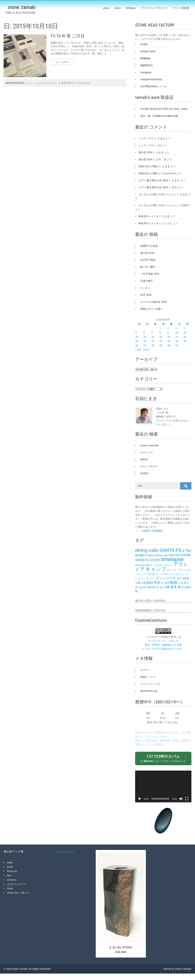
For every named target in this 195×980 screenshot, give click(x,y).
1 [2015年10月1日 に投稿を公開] (160, 328)
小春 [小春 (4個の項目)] (138, 583)
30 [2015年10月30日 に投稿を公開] (169, 345)
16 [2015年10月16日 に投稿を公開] (169, 337)
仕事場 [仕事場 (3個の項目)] (186, 578)
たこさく (145, 288)
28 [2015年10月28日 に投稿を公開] (153, 345)
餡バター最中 (148, 267)
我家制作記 (147, 65)
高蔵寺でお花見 (149, 246)
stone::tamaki (22, 7)
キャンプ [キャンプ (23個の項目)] (156, 569)
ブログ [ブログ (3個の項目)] (166, 574)
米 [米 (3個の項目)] (158, 587)
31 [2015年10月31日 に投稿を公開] (177, 345)
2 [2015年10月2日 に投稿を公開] (168, 328)
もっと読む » (63, 62)
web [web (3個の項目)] (148, 565)
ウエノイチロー (149, 466)
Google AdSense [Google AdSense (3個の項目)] (154, 555)
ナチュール (147, 452)
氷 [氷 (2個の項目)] (179, 583)
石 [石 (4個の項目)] (144, 587)
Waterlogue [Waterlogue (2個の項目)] (140, 565)
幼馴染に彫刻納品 (153, 531)
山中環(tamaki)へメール (154, 86)
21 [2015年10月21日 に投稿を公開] (153, 341)
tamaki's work (148, 51)
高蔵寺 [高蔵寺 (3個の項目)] (188, 587)
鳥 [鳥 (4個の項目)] (136, 591)
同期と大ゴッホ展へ (152, 309)
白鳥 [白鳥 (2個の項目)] (141, 587)
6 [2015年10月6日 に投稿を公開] (144, 333)
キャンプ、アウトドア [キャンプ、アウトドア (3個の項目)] (179, 570)
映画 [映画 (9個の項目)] (174, 582)
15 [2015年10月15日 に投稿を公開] (161, 337)
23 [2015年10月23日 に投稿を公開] (169, 341)
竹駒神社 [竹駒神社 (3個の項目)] (151, 587)
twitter (10, 863)
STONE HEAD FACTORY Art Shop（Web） (165, 109)
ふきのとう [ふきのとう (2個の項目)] (168, 565)
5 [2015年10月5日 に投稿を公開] (136, 333)
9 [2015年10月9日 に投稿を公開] (168, 333)
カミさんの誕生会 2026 (154, 302)
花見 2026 (146, 295)
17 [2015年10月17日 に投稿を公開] (177, 337)
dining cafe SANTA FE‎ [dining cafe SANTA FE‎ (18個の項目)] (158, 550)
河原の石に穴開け (149, 166)
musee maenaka (150, 445)
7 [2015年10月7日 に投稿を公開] (152, 333)
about (106, 8)
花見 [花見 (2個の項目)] (161, 587)
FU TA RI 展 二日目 (68, 36)
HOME (144, 44)
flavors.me (12, 871)
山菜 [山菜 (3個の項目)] (144, 583)
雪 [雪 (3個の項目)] (182, 587)
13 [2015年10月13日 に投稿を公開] (145, 337)
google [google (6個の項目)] (140, 555)
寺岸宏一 (145, 473)
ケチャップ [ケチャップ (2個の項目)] (140, 574)
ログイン (145, 670)
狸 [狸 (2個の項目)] (182, 583)
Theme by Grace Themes (177, 969)
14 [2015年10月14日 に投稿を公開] (153, 337)
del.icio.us (12, 880)
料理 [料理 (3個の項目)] (167, 583)
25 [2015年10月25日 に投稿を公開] (185, 341)
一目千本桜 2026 (150, 274)
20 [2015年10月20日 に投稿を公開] (145, 341)
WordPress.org (149, 691)
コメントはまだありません (43, 83)
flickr (9, 876)
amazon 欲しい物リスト (19, 893)
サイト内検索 (181, 8)
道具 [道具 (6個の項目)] (173, 587)
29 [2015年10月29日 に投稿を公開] (161, 345)
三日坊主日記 (82, 83)
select (118, 8)
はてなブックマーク (17, 884)
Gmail (10, 888)
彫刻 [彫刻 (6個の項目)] (150, 583)
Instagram (146, 72)
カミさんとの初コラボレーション (157, 194)
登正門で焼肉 (148, 260)
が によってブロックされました (163, 758)
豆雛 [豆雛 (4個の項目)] (167, 587)
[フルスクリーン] (187, 799)
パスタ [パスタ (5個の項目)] (150, 574)
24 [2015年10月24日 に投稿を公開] (177, 341)
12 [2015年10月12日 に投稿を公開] (137, 337)
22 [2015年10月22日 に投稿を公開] (161, 341)
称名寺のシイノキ (149, 216)
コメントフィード (150, 684)
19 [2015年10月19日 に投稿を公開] (137, 341)
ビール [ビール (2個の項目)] (158, 574)
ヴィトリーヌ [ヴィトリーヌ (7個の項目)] (166, 578)
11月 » (147, 350)
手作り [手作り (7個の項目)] (159, 583)
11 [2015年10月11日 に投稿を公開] (185, 333)
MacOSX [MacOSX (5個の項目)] (175, 555)
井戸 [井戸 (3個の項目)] (179, 578)
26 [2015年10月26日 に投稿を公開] (137, 345)
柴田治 (144, 459)
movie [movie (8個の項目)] (186, 555)
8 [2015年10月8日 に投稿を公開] (160, 333)
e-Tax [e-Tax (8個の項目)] (187, 551)
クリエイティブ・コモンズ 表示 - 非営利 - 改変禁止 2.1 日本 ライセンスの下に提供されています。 (163, 645)
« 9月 (138, 350)
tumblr (10, 867)
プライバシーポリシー (154, 8)
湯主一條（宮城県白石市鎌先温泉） (160, 116)
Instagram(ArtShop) (151, 79)
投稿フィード (148, 677)
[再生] (140, 799)
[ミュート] (181, 799)
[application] (163, 786)
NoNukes (131, 8)
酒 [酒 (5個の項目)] (179, 587)
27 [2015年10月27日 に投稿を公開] (145, 345)
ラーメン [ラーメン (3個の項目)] (150, 578)
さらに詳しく (163, 424)
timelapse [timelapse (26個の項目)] (172, 559)
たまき (161, 138)
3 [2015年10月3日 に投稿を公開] (176, 328)
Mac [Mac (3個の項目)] (166, 555)
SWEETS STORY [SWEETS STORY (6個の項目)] (148, 560)
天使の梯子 (147, 281)
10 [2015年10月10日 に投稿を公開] (177, 333)
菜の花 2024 (145, 152)
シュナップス (146, 138)
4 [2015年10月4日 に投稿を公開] (184, 328)
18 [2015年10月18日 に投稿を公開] (185, 337)
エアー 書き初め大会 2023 (153, 180)
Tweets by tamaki (64, 852)
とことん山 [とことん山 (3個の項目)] (156, 565)
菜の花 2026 (147, 253)
